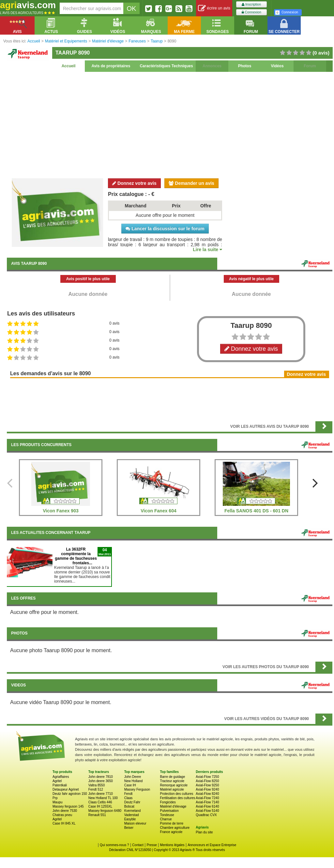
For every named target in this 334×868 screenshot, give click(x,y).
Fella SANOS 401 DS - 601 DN (256, 511)
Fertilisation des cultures (177, 798)
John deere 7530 (65, 811)
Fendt (129, 794)
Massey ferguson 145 (68, 806)
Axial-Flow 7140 (207, 802)
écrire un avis (214, 8)
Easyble (130, 819)
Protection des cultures (176, 794)
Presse (152, 845)
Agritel (57, 781)
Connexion (251, 12)
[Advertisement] (170, 124)
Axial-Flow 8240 (207, 794)
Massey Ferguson (137, 789)
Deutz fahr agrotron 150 (70, 794)
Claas (129, 798)
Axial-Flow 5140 (207, 811)
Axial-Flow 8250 (207, 781)
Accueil (69, 66)
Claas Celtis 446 (100, 802)
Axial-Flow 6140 (207, 806)
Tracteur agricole (172, 781)
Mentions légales (172, 845)
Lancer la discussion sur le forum (165, 229)
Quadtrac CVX (206, 815)
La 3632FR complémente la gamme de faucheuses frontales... (76, 556)
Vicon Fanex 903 (61, 511)
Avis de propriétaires (111, 66)
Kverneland (133, 811)
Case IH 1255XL (100, 806)
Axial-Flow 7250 (207, 777)
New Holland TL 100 (103, 798)
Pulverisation (169, 811)
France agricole (171, 832)
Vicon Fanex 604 (158, 511)
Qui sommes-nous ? (114, 845)
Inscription (251, 4)
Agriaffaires (61, 777)
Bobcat (129, 806)
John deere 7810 (101, 777)
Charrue (166, 819)
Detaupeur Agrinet (66, 789)
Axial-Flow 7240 (207, 798)
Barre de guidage (172, 777)
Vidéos (277, 66)
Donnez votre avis (134, 183)
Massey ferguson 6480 (105, 811)
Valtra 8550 (97, 785)
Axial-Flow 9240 (207, 789)
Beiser (129, 828)
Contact (138, 845)
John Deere (133, 777)
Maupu (58, 802)
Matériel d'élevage (173, 806)
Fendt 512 (96, 789)
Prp (55, 798)
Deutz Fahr (132, 802)
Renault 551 (97, 815)
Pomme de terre (172, 823)
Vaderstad (132, 815)
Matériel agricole (172, 789)
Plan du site (204, 832)
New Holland (134, 781)
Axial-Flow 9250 (207, 785)
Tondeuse (167, 815)
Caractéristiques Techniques (166, 66)
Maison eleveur (135, 823)
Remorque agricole (174, 785)
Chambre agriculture (175, 828)
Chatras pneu (62, 815)
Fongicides (168, 802)
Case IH (130, 785)
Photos (245, 66)
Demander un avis (191, 183)
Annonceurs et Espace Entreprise (212, 845)
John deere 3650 (101, 781)
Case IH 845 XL (64, 823)
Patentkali (60, 785)
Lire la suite (207, 249)
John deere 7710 (101, 794)
